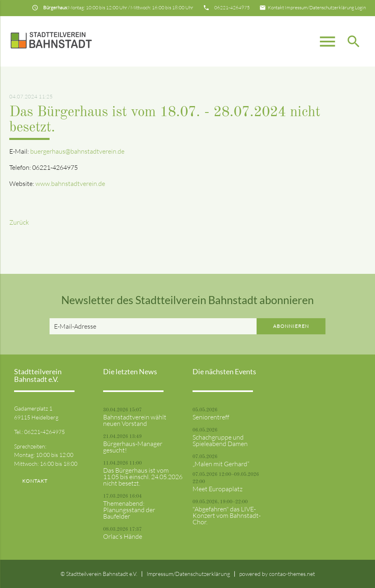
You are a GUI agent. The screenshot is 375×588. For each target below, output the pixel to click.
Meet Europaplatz (218, 489)
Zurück (19, 222)
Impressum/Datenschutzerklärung (319, 7)
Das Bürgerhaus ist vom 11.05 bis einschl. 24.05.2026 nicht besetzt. (143, 477)
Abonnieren (291, 326)
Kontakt (276, 7)
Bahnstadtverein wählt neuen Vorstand (135, 420)
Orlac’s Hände (123, 536)
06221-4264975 (232, 7)
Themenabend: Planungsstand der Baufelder (129, 510)
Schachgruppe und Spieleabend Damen (220, 440)
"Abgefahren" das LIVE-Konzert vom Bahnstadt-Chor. (227, 515)
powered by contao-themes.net (277, 574)
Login (360, 7)
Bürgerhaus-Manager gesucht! (133, 447)
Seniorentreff (211, 417)
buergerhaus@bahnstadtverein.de (77, 151)
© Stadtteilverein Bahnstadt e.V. (99, 574)
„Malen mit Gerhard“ (221, 464)
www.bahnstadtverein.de (70, 183)
